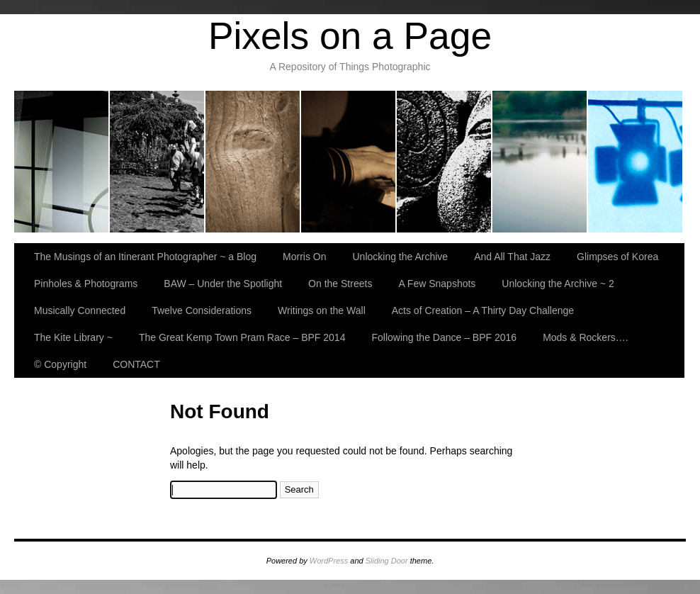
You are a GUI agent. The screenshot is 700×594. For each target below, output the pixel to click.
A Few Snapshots (437, 284)
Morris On (158, 162)
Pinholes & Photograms (540, 162)
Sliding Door (387, 561)
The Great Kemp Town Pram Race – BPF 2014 (242, 337)
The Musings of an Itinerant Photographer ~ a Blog (62, 162)
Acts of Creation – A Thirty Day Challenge (483, 310)
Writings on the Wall (322, 310)
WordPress (329, 561)
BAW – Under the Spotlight (635, 162)
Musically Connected (80, 310)
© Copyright (60, 364)
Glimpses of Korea (445, 162)
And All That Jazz (349, 162)
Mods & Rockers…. (586, 337)
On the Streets (340, 284)
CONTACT (136, 364)
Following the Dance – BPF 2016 (444, 337)
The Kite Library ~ (73, 337)
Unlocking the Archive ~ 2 (558, 284)
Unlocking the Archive (253, 162)
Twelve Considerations (202, 310)
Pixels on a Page (350, 36)
